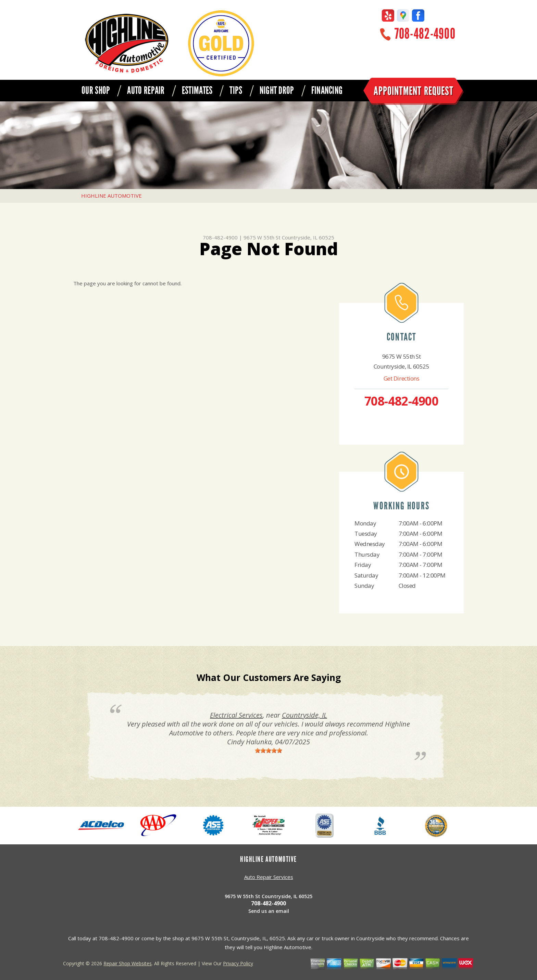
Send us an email (269, 911)
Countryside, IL (304, 715)
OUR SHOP (96, 90)
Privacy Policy (238, 963)
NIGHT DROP (277, 90)
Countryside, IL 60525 (308, 237)
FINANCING (327, 90)
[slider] (268, 750)
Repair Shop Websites (128, 963)
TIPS (236, 90)
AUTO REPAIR (146, 90)
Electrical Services (236, 715)
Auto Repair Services (269, 877)
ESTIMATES (197, 90)
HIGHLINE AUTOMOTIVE (111, 196)
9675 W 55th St (262, 237)
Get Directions (402, 378)
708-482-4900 (425, 34)
